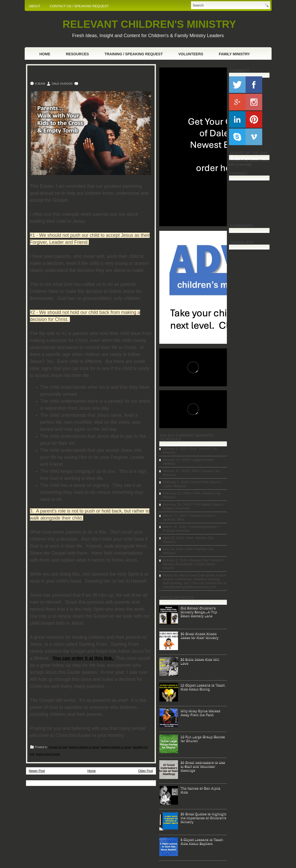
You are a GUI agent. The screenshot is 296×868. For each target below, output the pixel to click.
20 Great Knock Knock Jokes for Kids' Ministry (200, 635)
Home (45, 54)
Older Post (146, 771)
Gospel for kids (58, 747)
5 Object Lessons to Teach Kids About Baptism (202, 841)
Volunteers (191, 54)
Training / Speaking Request (134, 54)
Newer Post (37, 771)
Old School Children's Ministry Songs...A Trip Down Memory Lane (199, 612)
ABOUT (35, 6)
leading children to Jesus (84, 747)
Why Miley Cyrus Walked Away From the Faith (200, 712)
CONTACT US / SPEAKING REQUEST (79, 6)
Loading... (236, 234)
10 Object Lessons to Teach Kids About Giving (203, 687)
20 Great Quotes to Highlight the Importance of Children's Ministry (203, 817)
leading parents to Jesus (116, 747)
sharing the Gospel (48, 754)
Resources (78, 54)
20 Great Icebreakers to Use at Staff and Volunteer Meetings (203, 766)
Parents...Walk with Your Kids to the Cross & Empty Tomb (90, 74)
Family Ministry (234, 54)
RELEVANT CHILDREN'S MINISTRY (149, 24)
